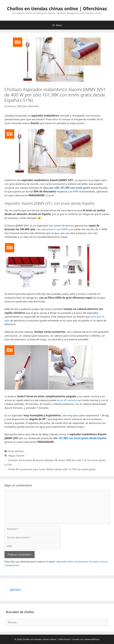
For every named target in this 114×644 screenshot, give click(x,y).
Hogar (11, 456)
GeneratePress (92, 639)
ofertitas (15, 590)
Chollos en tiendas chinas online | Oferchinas (57, 9)
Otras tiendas (16, 451)
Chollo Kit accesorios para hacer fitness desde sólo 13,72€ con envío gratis (52, 469)
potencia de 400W (57, 229)
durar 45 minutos (67, 400)
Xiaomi (20, 456)
